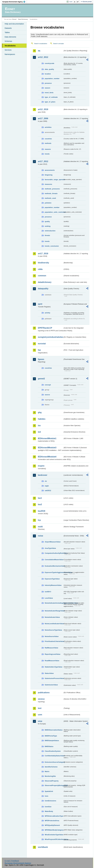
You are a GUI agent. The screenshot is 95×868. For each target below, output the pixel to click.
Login (71, 2)
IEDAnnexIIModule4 (47, 457)
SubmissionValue (51, 685)
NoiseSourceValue (52, 636)
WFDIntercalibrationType (54, 816)
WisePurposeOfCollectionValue (54, 839)
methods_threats (51, 193)
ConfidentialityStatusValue (54, 756)
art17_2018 (43, 254)
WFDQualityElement (52, 825)
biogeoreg (48, 175)
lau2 (40, 504)
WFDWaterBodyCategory (54, 830)
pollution (48, 203)
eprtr (40, 304)
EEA (15, 2)
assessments (50, 170)
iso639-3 (48, 592)
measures (48, 184)
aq (39, 51)
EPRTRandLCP (45, 328)
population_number (52, 79)
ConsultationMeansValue (54, 560)
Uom (46, 796)
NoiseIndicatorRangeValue (54, 611)
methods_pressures (52, 189)
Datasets (8, 28)
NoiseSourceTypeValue (53, 630)
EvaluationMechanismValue (54, 566)
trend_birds (49, 93)
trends (47, 154)
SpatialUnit (49, 791)
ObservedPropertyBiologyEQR (54, 785)
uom (40, 715)
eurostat (42, 344)
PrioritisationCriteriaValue (54, 641)
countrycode (49, 63)
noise (40, 536)
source (47, 395)
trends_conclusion (52, 246)
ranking (47, 226)
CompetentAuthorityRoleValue (54, 553)
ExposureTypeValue (52, 579)
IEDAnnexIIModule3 (47, 448)
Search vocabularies (41, 44)
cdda (40, 269)
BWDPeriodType (51, 736)
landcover (43, 475)
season (47, 88)
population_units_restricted (54, 212)
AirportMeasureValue (53, 542)
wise (40, 721)
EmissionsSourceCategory (54, 762)
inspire (41, 466)
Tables (7, 32)
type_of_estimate (51, 97)
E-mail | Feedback (12, 861)
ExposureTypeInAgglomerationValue (54, 572)
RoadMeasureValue (52, 661)
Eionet (14, 19)
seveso (41, 699)
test (40, 708)
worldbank (43, 847)
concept (48, 385)
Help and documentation (14, 24)
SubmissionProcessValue (54, 678)
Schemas (8, 41)
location (48, 74)
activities (48, 127)
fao (39, 350)
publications (44, 693)
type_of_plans (50, 102)
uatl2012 (48, 490)
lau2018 (42, 511)
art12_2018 (43, 109)
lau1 (40, 498)
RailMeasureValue (51, 648)
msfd (40, 527)
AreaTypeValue (50, 548)
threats (47, 235)
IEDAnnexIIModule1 (47, 438)
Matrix (47, 771)
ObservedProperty (52, 781)
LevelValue (49, 598)
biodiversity (43, 263)
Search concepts (59, 44)
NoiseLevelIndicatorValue (54, 624)
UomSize (48, 807)
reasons (48, 149)
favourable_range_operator (54, 180)
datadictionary (45, 282)
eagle (47, 486)
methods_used (50, 198)
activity (47, 313)
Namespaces (10, 54)
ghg (40, 412)
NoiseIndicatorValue (52, 617)
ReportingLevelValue (53, 654)
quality (47, 221)
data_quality (49, 69)
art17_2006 (43, 118)
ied (39, 432)
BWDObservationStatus (54, 730)
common (42, 276)
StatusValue (49, 673)
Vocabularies (10, 46)
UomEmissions (50, 801)
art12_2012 (43, 57)
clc (46, 481)
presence (48, 83)
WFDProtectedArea (52, 821)
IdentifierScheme (51, 767)
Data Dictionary (23, 19)
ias (39, 425)
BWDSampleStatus (52, 741)
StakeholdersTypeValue (53, 667)
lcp (39, 520)
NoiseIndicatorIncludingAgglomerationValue (54, 603)
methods (48, 143)
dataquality (43, 289)
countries (48, 139)
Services (8, 50)
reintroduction (50, 231)
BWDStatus (49, 746)
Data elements (10, 37)
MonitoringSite (50, 776)
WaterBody (49, 811)
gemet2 (41, 379)
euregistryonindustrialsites (50, 337)
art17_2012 (43, 161)
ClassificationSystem (53, 751)
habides (42, 419)
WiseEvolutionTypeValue (54, 835)
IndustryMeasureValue (53, 585)
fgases (41, 359)
